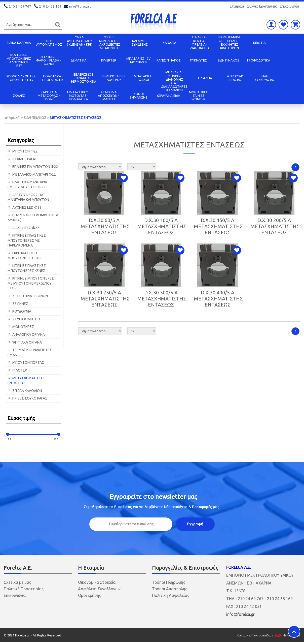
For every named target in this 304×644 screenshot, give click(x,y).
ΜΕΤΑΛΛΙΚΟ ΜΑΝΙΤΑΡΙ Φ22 (32, 174)
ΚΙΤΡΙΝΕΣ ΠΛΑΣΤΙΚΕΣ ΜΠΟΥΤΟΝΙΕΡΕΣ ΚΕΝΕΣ (27, 268)
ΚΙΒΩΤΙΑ (259, 43)
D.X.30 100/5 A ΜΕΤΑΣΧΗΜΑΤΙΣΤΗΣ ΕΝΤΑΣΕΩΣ (162, 226)
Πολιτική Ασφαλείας (171, 595)
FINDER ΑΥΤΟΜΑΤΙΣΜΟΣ (49, 43)
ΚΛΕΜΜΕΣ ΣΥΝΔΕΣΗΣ (140, 43)
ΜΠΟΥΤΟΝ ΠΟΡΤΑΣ (26, 362)
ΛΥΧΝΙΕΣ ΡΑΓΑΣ (22, 159)
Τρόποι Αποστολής (170, 589)
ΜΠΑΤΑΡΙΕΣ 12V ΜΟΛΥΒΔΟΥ (139, 60)
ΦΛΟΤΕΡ (17, 370)
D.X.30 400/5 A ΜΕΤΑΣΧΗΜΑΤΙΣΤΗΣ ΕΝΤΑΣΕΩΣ (218, 299)
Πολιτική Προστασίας (24, 589)
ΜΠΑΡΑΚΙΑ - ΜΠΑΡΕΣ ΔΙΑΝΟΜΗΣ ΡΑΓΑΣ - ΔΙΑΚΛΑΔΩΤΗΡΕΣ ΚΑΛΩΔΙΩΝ (174, 81)
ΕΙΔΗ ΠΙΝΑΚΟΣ (229, 60)
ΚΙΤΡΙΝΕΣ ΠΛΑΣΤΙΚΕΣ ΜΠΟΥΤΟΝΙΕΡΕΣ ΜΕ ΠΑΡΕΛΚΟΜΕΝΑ (27, 240)
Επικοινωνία (290, 6)
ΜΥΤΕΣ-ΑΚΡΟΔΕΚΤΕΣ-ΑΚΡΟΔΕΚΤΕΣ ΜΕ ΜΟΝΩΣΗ (110, 42)
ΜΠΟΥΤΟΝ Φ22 (23, 151)
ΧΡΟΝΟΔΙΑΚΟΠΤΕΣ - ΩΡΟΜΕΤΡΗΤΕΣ (21, 78)
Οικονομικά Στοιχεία (97, 582)
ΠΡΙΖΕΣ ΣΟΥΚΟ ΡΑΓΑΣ (27, 398)
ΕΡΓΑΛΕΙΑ (205, 78)
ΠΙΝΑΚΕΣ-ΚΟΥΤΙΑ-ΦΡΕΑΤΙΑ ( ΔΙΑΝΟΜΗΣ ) (200, 42)
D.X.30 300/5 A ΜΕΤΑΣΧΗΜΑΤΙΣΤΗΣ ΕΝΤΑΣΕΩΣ (162, 299)
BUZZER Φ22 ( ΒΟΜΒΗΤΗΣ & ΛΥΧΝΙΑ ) (33, 218)
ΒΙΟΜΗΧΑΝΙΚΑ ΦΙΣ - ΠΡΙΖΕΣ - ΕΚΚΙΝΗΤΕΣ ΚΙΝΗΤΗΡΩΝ (229, 42)
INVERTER (109, 60)
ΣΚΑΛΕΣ (19, 96)
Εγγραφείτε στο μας (153, 497)
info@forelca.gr (79, 6)
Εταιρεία (237, 6)
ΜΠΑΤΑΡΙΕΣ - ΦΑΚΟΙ (144, 78)
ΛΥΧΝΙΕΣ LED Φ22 (25, 207)
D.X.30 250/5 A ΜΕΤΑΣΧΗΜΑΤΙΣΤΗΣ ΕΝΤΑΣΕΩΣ (105, 299)
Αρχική (12, 118)
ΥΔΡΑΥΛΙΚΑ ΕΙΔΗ (168, 96)
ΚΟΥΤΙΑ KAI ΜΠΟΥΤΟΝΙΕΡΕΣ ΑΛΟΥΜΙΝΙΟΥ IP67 (19, 60)
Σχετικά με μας (17, 582)
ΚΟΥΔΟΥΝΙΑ (19, 311)
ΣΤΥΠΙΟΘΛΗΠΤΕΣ (24, 319)
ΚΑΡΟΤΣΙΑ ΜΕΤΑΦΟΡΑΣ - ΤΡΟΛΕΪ (49, 96)
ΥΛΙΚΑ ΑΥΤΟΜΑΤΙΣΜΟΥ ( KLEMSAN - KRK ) (80, 42)
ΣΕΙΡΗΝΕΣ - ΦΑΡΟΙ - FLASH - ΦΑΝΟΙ (49, 60)
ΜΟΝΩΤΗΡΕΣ (21, 327)
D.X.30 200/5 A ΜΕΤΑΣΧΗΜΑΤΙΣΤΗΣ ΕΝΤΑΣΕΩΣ (275, 226)
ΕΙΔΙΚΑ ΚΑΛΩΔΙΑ (19, 43)
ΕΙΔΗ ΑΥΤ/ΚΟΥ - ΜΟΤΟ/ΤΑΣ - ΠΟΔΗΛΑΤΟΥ (79, 96)
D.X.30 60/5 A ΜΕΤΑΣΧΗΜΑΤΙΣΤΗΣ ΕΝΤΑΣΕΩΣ (105, 226)
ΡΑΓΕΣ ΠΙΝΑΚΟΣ (169, 60)
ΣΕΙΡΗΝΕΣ (18, 304)
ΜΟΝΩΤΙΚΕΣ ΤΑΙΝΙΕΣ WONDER (198, 96)
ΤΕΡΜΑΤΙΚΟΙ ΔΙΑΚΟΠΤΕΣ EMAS (30, 352)
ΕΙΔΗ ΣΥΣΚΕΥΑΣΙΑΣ (265, 78)
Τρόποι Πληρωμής (169, 582)
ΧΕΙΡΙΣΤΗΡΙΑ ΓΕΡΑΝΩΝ (28, 296)
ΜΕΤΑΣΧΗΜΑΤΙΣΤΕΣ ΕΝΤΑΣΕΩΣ (76, 118)
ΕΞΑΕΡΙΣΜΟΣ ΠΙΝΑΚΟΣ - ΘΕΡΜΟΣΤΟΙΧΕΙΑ (83, 78)
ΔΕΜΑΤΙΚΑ (79, 60)
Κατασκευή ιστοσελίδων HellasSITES (269, 635)
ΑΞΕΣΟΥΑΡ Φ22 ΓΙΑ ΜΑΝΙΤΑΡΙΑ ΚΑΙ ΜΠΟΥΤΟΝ (28, 197)
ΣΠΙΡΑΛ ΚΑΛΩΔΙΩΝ (25, 391)
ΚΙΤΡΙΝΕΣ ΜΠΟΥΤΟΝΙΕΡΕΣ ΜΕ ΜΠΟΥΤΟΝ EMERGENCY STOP (31, 283)
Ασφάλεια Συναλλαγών (99, 589)
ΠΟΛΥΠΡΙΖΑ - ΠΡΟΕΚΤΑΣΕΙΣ (53, 78)
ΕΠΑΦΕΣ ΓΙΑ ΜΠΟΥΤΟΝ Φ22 (33, 167)
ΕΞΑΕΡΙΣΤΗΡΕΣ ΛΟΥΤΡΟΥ (114, 78)
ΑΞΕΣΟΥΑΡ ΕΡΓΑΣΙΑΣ (235, 78)
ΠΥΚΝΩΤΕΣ (198, 60)
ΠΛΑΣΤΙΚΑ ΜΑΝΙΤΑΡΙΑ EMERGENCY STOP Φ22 (27, 185)
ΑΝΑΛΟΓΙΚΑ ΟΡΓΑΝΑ (26, 334)
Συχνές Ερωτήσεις (262, 6)
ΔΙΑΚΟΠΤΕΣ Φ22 (23, 228)
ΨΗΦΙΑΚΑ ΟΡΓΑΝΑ (25, 342)
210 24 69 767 (18, 6)
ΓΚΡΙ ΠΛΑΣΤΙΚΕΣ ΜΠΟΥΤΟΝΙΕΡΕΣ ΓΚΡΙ (24, 256)
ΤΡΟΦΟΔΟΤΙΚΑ (258, 60)
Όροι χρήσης (90, 595)
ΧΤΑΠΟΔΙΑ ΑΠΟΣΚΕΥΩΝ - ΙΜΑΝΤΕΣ (109, 96)
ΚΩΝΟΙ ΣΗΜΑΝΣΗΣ (139, 96)
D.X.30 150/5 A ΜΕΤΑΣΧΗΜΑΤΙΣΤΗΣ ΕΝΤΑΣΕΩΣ (218, 226)
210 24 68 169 (48, 6)
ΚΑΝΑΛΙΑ (169, 43)
